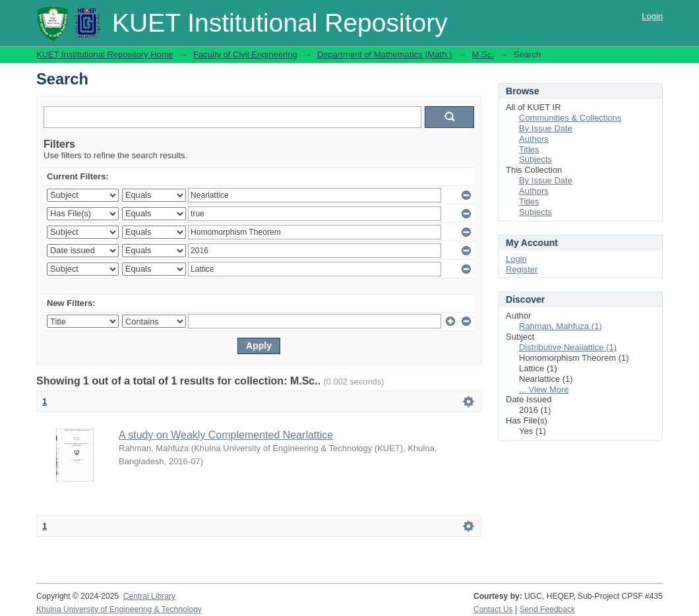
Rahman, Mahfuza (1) (561, 326)
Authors (534, 139)
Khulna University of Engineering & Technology (119, 609)
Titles (529, 149)
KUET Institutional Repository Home (105, 54)
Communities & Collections (570, 118)
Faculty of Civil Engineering (245, 54)
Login (652, 16)
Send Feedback (548, 609)
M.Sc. (483, 54)
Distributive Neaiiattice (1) (568, 347)
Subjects (535, 159)
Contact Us (493, 609)
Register (522, 269)
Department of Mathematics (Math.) (384, 54)
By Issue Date (546, 128)
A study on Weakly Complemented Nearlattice (226, 435)
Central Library (149, 596)
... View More (544, 389)
